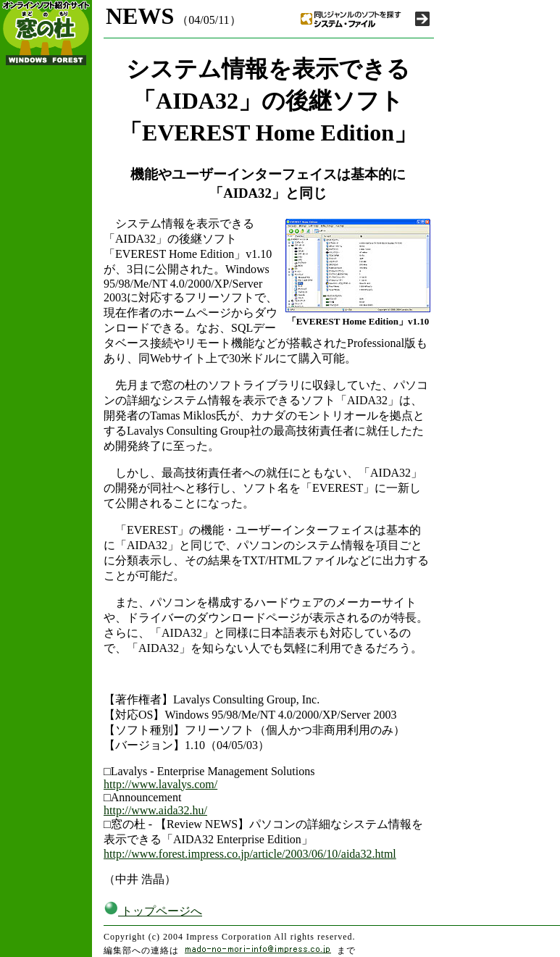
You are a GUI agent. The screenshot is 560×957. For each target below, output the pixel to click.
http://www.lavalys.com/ (160, 784)
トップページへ (153, 911)
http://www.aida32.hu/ (155, 810)
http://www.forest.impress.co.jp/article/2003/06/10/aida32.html (250, 854)
